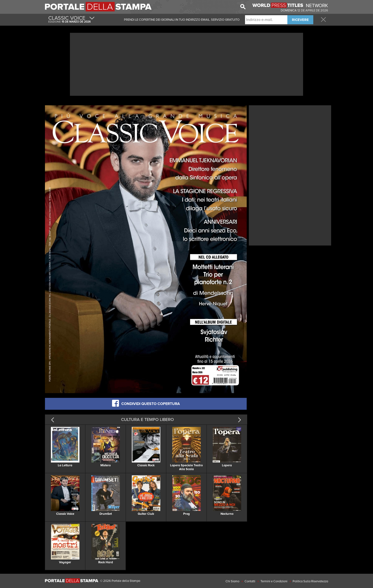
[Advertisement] (186, 64)
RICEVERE (300, 20)
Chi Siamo (232, 581)
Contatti (250, 581)
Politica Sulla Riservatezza (310, 581)
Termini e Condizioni (274, 581)
